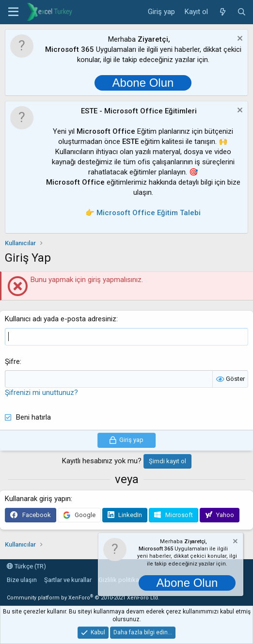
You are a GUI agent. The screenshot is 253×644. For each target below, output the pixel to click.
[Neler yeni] (222, 12)
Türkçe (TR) (26, 566)
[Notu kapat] (239, 39)
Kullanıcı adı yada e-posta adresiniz (61, 319)
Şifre (12, 361)
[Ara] (242, 12)
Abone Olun (143, 83)
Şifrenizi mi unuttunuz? (41, 393)
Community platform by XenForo (83, 598)
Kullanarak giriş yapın (38, 499)
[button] (13, 12)
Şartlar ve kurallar (68, 580)
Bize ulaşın (22, 580)
